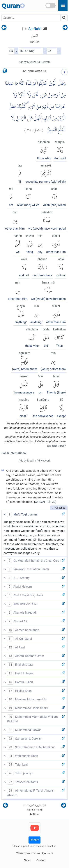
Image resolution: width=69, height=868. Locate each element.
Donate (34, 840)
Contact (41, 860)
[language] (5, 72)
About (27, 860)
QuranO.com (32, 853)
